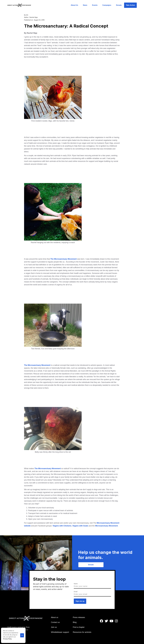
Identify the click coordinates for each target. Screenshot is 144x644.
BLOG (26, 15)
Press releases (79, 617)
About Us (74, 5)
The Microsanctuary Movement (63, 259)
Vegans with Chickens (62, 526)
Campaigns (107, 5)
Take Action (130, 5)
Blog (75, 622)
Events (95, 5)
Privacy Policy (7, 639)
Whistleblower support (60, 632)
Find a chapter (79, 627)
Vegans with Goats (80, 526)
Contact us (55, 622)
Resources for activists (82, 632)
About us (55, 617)
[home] (20, 5)
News (85, 5)
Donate (119, 5)
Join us (54, 627)
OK (22, 635)
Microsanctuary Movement (106, 526)
